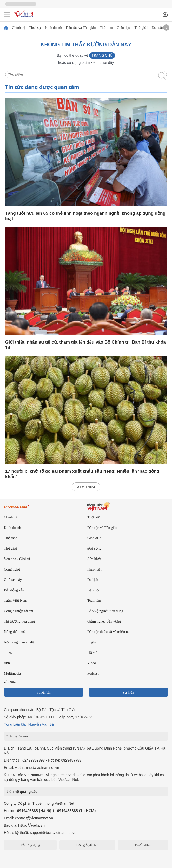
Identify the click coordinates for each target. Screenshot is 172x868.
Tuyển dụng (143, 845)
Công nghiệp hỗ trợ (19, 611)
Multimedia (12, 673)
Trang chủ (102, 55)
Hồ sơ (92, 653)
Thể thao (106, 28)
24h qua (10, 682)
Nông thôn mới (15, 632)
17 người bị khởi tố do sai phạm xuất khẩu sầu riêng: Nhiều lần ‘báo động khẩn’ (82, 474)
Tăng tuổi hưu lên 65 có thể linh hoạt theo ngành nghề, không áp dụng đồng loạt (85, 216)
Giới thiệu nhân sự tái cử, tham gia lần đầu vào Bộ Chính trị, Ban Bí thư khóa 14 (85, 345)
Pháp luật (94, 569)
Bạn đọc (94, 590)
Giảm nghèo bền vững (104, 621)
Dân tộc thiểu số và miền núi (109, 632)
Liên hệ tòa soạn (18, 736)
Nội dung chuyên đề (19, 642)
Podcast (93, 673)
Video (92, 663)
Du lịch (93, 580)
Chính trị (18, 28)
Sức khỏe (94, 559)
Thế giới (141, 28)
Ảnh (7, 663)
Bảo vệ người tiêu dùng (105, 611)
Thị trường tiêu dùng (19, 621)
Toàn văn (94, 601)
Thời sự (35, 28)
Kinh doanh (54, 28)
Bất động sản (14, 590)
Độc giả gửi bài (87, 845)
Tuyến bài (44, 692)
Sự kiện (128, 692)
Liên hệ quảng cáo (22, 791)
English (93, 642)
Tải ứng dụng (31, 845)
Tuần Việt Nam (15, 601)
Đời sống (158, 28)
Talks (8, 653)
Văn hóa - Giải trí (17, 559)
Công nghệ (12, 569)
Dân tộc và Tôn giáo (81, 28)
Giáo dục (124, 28)
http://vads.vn (31, 825)
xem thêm (86, 487)
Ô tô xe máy (13, 580)
